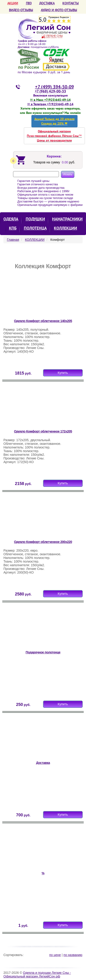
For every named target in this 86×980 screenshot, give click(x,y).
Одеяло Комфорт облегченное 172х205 (43, 431)
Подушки (35, 219)
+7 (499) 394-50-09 (54, 87)
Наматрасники (67, 219)
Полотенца (35, 228)
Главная (13, 240)
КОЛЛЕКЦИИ (65, 228)
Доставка (43, 763)
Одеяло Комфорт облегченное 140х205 (43, 321)
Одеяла (11, 219)
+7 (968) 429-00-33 (50, 91)
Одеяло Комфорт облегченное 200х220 (43, 542)
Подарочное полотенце (43, 652)
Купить (63, 373)
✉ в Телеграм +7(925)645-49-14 (50, 104)
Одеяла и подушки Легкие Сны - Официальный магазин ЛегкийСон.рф (37, 975)
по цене (55, 955)
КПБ (13, 228)
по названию (73, 955)
